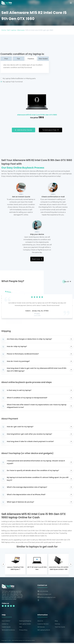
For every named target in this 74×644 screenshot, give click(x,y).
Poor (6, 59)
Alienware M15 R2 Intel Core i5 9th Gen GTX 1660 (37, 115)
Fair (18, 59)
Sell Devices (41, 627)
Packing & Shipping (25, 621)
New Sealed (43, 59)
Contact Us (5, 624)
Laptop (13, 30)
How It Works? (7, 621)
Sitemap (58, 624)
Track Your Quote (60, 627)
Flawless (31, 59)
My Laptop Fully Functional (25, 82)
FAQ (21, 627)
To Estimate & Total (50, 130)
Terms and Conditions (9, 631)
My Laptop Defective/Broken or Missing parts (25, 78)
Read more (37, 259)
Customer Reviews (43, 624)
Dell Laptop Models (25, 624)
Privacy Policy (24, 631)
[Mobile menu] (71, 3)
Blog (56, 621)
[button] (6, 303)
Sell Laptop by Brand (44, 631)
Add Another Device (24, 130)
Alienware (21, 30)
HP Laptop (37, 314)
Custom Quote (7, 627)
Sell (8, 30)
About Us (40, 621)
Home (4, 30)
